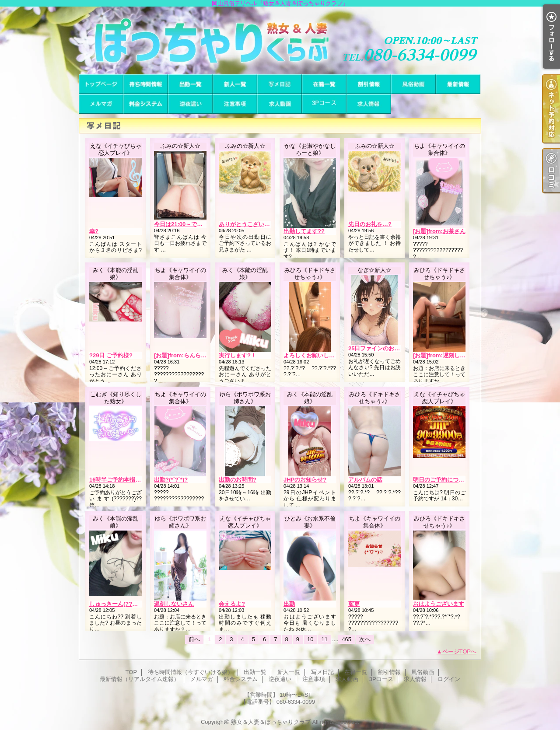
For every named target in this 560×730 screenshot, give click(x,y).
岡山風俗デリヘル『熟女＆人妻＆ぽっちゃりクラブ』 (280, 40)
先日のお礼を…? (370, 224)
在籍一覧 (324, 84)
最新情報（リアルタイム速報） (458, 84)
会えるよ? (232, 604)
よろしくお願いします (312, 355)
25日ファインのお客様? (379, 348)
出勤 (289, 604)
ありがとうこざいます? (249, 224)
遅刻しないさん (174, 604)
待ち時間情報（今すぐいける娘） (146, 84)
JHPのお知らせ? (305, 480)
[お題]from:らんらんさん (186, 355)
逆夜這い (190, 104)
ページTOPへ (460, 651)
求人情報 (369, 104)
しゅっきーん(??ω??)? (119, 604)
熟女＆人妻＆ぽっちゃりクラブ (271, 722)
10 (310, 639)
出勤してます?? (304, 231)
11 (324, 639)
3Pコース (324, 104)
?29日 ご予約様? (111, 355)
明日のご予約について (441, 480)
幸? (94, 231)
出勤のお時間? (238, 480)
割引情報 (369, 84)
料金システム (146, 104)
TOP (101, 84)
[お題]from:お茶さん (439, 231)
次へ (365, 639)
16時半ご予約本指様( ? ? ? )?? (129, 480)
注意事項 (235, 104)
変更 (354, 604)
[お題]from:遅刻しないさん (448, 355)
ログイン (449, 679)
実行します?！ (238, 355)
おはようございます (439, 604)
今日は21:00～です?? (182, 224)
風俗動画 (413, 84)
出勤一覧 (190, 84)
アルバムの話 (365, 480)
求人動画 (280, 104)
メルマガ (101, 104)
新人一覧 (235, 84)
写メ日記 (280, 84)
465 (346, 639)
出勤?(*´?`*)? (171, 480)
